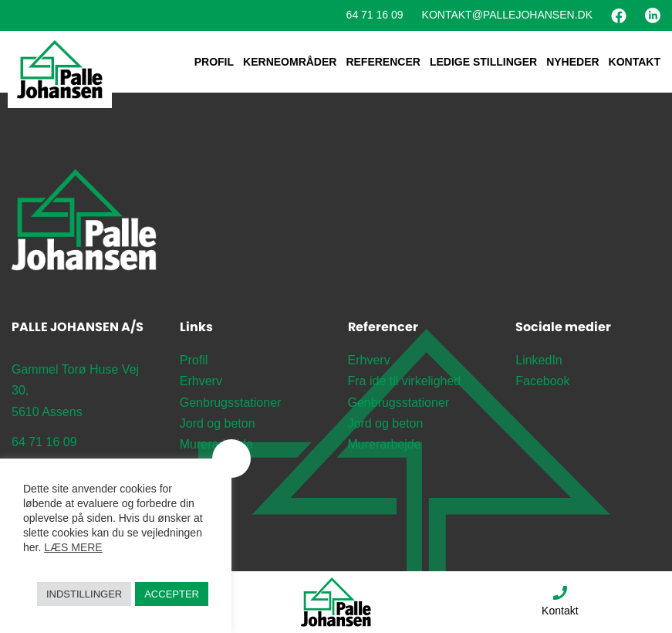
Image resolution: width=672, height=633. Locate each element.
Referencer (383, 62)
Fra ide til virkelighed (405, 381)
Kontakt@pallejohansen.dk (507, 15)
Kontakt (635, 62)
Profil (214, 62)
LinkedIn (539, 360)
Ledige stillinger (483, 62)
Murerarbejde (216, 444)
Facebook (542, 381)
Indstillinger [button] (84, 594)
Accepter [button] (172, 594)
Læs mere (73, 547)
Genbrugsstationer (231, 403)
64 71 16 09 (375, 15)
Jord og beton (218, 423)
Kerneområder (290, 62)
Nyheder (572, 62)
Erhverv (201, 381)
